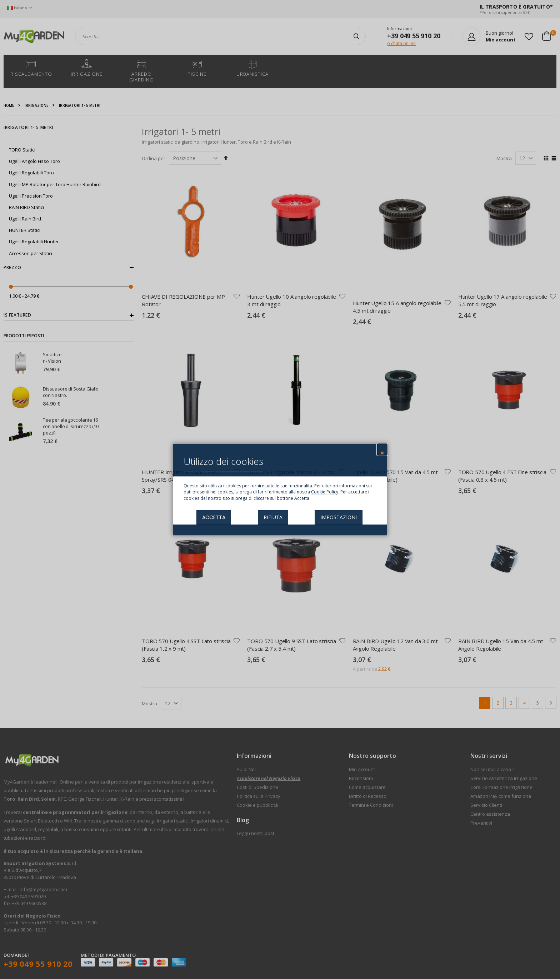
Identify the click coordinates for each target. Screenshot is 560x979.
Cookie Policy (325, 492)
